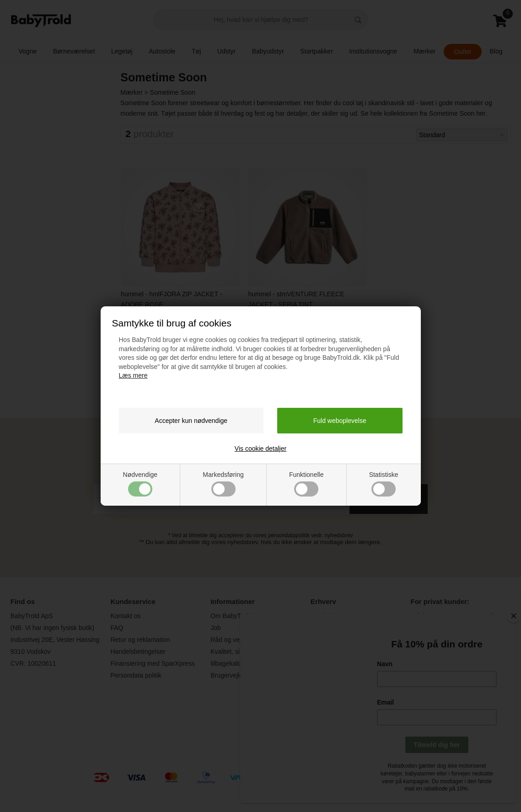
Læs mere (133, 375)
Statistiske (384, 484)
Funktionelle (306, 484)
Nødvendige (140, 484)
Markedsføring (223, 484)
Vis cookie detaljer (260, 449)
